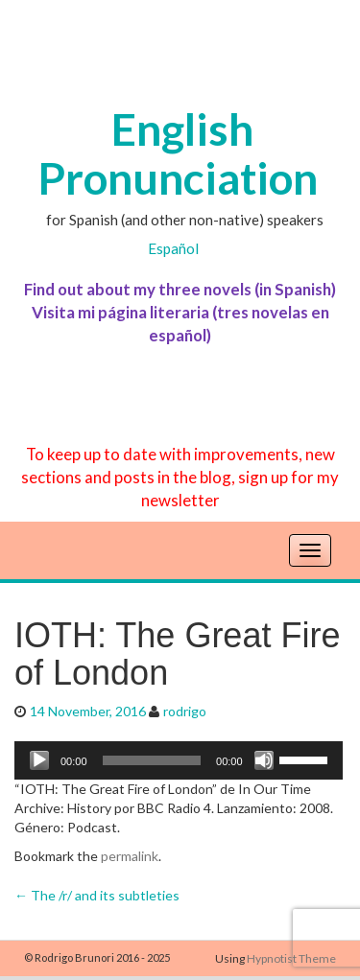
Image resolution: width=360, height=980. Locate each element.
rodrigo (185, 711)
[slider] (152, 760)
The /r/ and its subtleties (97, 895)
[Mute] (264, 760)
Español (173, 248)
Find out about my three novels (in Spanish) (180, 289)
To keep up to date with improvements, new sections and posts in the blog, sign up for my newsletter (180, 477)
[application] (179, 760)
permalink (130, 856)
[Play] (39, 760)
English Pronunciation (178, 153)
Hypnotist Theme (291, 958)
